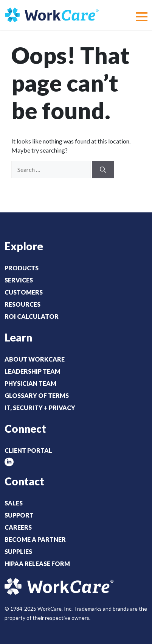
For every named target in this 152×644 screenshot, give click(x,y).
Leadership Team (33, 371)
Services (19, 280)
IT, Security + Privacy (40, 408)
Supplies (18, 551)
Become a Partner (35, 539)
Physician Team (30, 383)
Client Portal (28, 450)
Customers (24, 292)
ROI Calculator (32, 316)
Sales (14, 503)
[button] (142, 17)
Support (19, 515)
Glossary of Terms (37, 395)
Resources (22, 304)
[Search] (103, 170)
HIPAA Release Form (37, 564)
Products (22, 268)
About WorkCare (35, 359)
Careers (18, 527)
